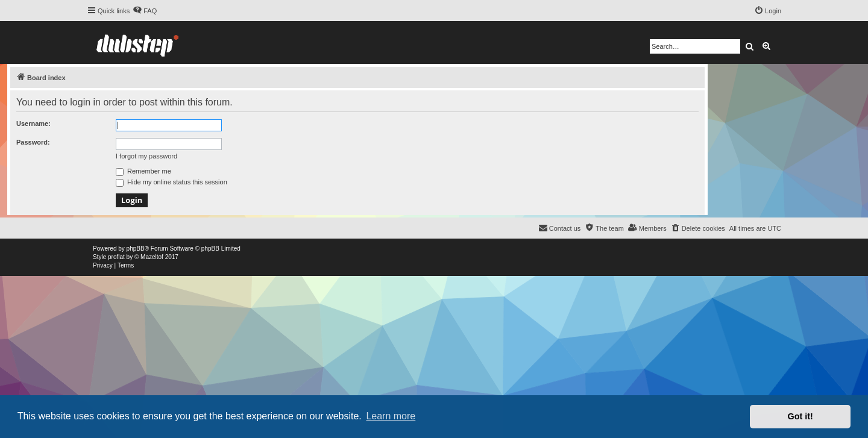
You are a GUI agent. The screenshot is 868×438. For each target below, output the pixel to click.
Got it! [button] (800, 416)
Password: (33, 142)
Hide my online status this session (171, 182)
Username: (33, 124)
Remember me (143, 171)
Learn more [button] (391, 416)
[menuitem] (145, 11)
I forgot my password (146, 156)
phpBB (136, 249)
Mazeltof (152, 257)
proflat (116, 257)
